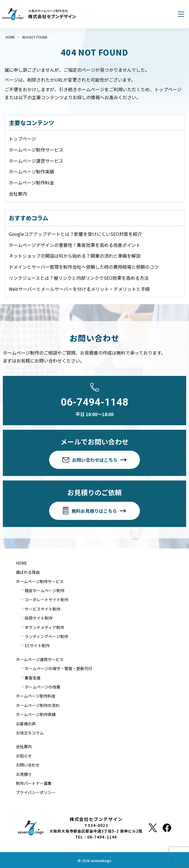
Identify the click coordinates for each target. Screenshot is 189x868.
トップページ (22, 139)
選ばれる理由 (28, 572)
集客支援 (33, 678)
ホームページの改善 (43, 687)
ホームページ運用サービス (40, 659)
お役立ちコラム (30, 733)
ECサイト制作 (37, 645)
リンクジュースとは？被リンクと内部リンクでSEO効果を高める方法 (79, 278)
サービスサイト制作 (43, 609)
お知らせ (24, 756)
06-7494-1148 (94, 402)
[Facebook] (167, 828)
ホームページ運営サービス (36, 161)
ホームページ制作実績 (31, 172)
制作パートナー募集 (34, 783)
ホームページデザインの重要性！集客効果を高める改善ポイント (75, 245)
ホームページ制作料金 (31, 183)
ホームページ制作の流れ (38, 705)
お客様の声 (26, 724)
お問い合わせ (28, 765)
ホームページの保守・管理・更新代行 (58, 668)
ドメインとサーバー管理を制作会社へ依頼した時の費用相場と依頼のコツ (84, 267)
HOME (22, 563)
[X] (153, 828)
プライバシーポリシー (36, 792)
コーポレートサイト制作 (47, 600)
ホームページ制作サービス (36, 150)
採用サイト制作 (39, 618)
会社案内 (18, 194)
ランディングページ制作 (46, 636)
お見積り (24, 774)
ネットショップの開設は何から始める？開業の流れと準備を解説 (75, 256)
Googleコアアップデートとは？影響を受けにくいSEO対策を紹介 (75, 234)
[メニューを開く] (181, 14)
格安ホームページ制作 (45, 590)
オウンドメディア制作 (44, 627)
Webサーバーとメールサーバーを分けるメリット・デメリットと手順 (79, 289)
